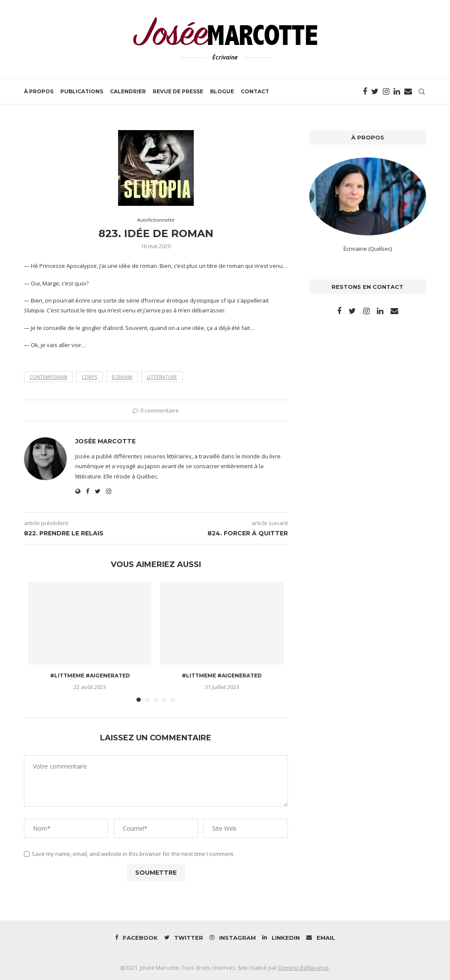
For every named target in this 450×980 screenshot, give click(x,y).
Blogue (222, 91)
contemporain (48, 377)
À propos (39, 91)
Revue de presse (178, 91)
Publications (82, 91)
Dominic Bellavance (304, 968)
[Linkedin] (397, 92)
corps (89, 377)
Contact (255, 91)
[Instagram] (386, 92)
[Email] (408, 92)
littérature (162, 377)
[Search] (422, 92)
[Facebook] (365, 92)
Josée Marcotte (105, 441)
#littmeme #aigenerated (90, 676)
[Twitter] (375, 92)
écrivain (122, 377)
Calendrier (128, 91)
